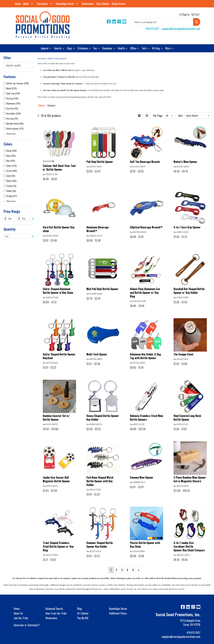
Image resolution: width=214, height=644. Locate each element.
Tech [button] (144, 48)
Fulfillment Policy (118, 613)
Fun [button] (95, 48)
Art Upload (83, 613)
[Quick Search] (162, 22)
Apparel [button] (45, 48)
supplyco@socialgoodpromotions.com (181, 29)
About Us (18, 613)
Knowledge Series (65, 4)
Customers (42, 4)
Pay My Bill (83, 618)
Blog (79, 609)
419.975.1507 (152, 29)
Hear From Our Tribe (56, 613)
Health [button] (121, 48)
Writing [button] (156, 48)
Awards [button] (58, 48)
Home (18, 4)
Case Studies (103, 4)
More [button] (168, 48)
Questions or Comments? (27, 625)
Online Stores (119, 4)
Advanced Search (54, 609)
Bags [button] (70, 48)
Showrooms (88, 4)
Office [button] (133, 48)
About (26, 4)
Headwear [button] (107, 48)
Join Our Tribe (21, 618)
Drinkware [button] (83, 48)
